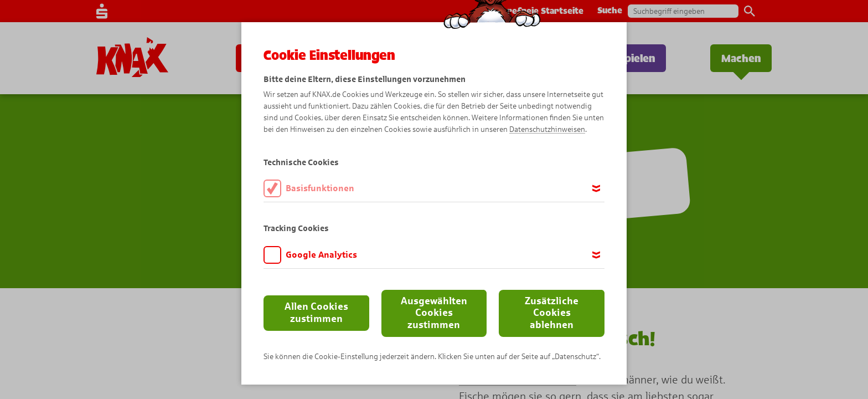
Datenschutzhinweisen (547, 129)
